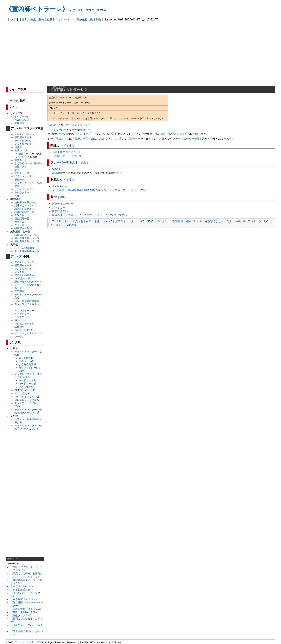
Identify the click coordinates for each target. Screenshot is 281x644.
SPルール (20, 320)
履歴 (49, 19)
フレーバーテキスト (64, 162)
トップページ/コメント (23, 586)
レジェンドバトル (24, 324)
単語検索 (81, 19)
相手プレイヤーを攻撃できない (205, 221)
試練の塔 (19, 327)
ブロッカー (87, 130)
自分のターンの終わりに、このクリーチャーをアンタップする (89, 215)
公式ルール (21, 150)
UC (266, 221)
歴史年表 (19, 180)
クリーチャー (64, 221)
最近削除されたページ (27, 241)
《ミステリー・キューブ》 (25, 577)
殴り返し (112, 134)
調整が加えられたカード (28, 282)
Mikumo (62, 186)
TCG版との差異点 (24, 275)
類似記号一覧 (22, 218)
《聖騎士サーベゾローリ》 (68, 156)
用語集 (18, 147)
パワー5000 (146, 221)
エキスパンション (24, 134)
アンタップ (54, 130)
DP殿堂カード (22, 278)
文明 (17, 170)
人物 (17, 196)
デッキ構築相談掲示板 (27, 251)
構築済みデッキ (23, 137)
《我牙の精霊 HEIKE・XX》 (89, 139)
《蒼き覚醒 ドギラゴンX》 (25, 599)
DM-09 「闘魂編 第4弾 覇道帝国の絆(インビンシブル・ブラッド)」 (97, 190)
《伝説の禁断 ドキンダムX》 (26, 609)
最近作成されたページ (27, 238)
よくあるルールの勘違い (28, 163)
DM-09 (52, 125)
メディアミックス (24, 189)
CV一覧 (19, 337)
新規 (25, 19)
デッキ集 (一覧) (23, 141)
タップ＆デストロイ (173, 134)
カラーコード (22, 222)
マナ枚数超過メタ (20, 590)
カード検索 (25, 358)
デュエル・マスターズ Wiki (89, 10)
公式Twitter (25, 387)
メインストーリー (24, 311)
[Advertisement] (141, 52)
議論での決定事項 (24, 209)
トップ (12, 19)
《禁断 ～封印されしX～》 (25, 612)
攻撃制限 (178, 221)
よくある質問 (26, 364)
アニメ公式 (21, 393)
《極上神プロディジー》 (67, 152)
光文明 (79, 221)
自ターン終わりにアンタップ (244, 221)
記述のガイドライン (26, 205)
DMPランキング (23, 390)
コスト (62, 139)
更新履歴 (19, 123)
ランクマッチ (22, 317)
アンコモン (57, 225)
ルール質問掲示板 (24, 248)
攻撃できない (60, 211)
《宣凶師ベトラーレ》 (37, 9)
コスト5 (107, 221)
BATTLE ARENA (23, 330)
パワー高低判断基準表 (27, 301)
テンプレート (22, 215)
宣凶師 (56, 173)
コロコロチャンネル (26, 400)
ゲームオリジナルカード (28, 333)
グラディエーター (80, 125)
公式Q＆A (24, 157)
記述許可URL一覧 (24, 212)
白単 (89, 221)
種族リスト (21, 167)
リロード (64, 19)
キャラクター (22, 192)
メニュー (15, 107)
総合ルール (25, 154)
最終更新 (95, 19)
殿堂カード (21, 160)
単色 (97, 221)
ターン (60, 134)
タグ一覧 (19, 225)
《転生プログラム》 (21, 615)
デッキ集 (19, 272)
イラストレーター (24, 176)
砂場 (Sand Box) (23, 228)
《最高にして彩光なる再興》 (26, 573)
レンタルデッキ (23, 269)
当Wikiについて (23, 120)
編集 (33, 19)
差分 (41, 19)
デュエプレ (17, 256)
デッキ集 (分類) (23, 144)
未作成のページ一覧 (26, 235)
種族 (197, 139)
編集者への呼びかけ (26, 202)
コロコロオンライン (26, 396)
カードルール (26, 383)
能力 (64, 130)
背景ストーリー (23, 173)
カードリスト (26, 380)
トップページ (22, 116)
